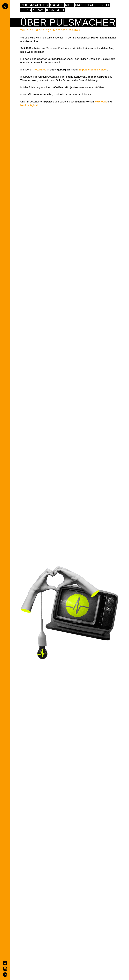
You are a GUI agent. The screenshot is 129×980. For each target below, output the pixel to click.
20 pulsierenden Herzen (93, 70)
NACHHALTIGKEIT (92, 5)
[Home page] (5, 7)
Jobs (26, 10)
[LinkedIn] (5, 975)
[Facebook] (5, 963)
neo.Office (40, 70)
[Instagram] (5, 969)
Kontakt (55, 10)
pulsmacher (34, 5)
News (39, 10)
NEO (69, 5)
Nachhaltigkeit (29, 105)
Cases (57, 5)
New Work (101, 102)
